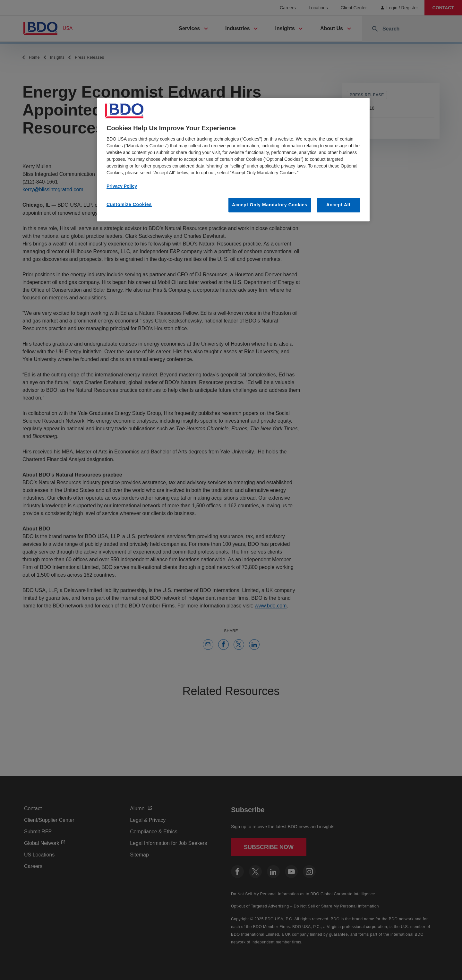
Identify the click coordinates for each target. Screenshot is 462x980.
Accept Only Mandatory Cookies (270, 205)
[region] (233, 160)
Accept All (338, 205)
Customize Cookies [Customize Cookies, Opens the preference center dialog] (129, 204)
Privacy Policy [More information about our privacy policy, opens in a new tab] (122, 186)
